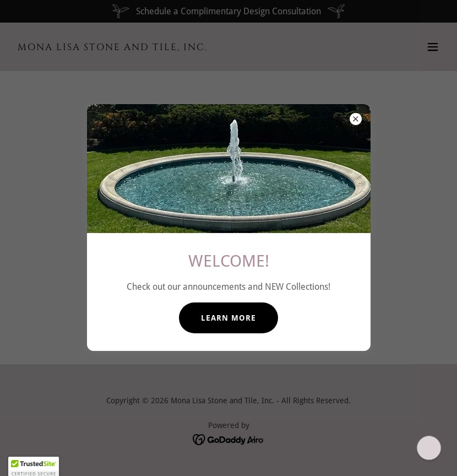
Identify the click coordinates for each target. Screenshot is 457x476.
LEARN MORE (228, 318)
